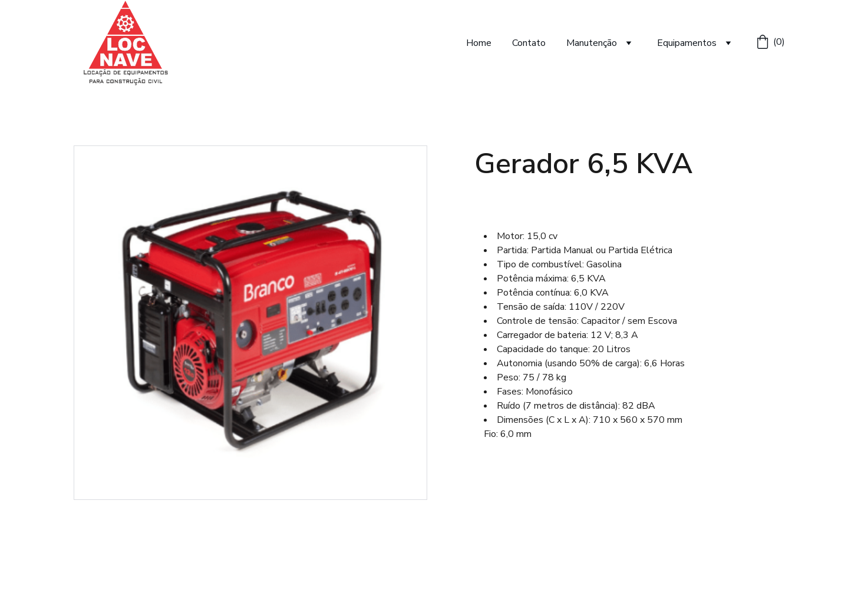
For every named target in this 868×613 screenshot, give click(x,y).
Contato (529, 43)
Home (479, 43)
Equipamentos (687, 43)
